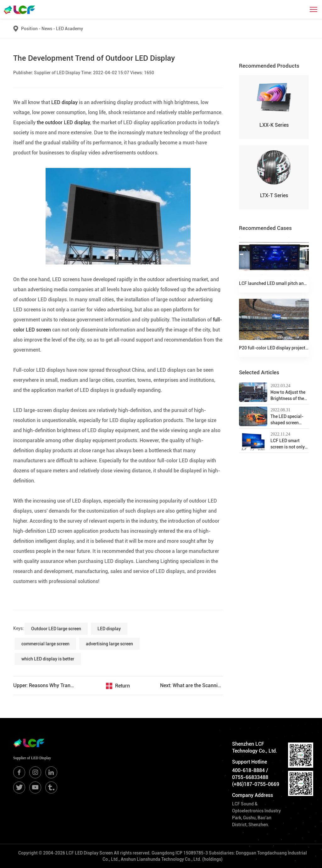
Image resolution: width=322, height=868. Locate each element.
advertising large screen (109, 644)
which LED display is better (48, 659)
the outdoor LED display (63, 122)
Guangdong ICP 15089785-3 (180, 853)
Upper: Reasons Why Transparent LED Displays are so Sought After (45, 685)
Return (122, 686)
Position (29, 29)
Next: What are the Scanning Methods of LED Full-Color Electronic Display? (192, 685)
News (49, 29)
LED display (65, 102)
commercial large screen (45, 644)
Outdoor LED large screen (56, 629)
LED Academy (69, 29)
